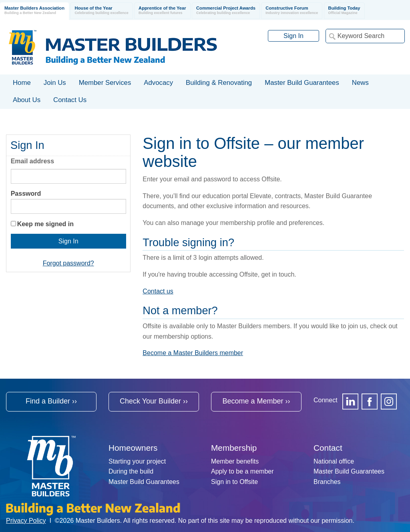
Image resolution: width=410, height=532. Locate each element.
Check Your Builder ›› (154, 401)
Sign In (293, 36)
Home (22, 83)
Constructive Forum (292, 11)
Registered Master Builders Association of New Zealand (115, 47)
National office (334, 461)
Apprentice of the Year (162, 11)
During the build (131, 471)
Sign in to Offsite (234, 482)
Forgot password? (68, 263)
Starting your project (137, 461)
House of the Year (101, 11)
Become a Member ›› (256, 401)
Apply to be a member (242, 471)
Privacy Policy (26, 521)
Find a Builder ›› (51, 401)
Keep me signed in (45, 224)
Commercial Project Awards (226, 11)
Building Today (344, 11)
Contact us (158, 291)
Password (26, 194)
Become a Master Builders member (193, 353)
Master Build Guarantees (144, 482)
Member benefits (235, 461)
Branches (327, 482)
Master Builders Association (34, 11)
